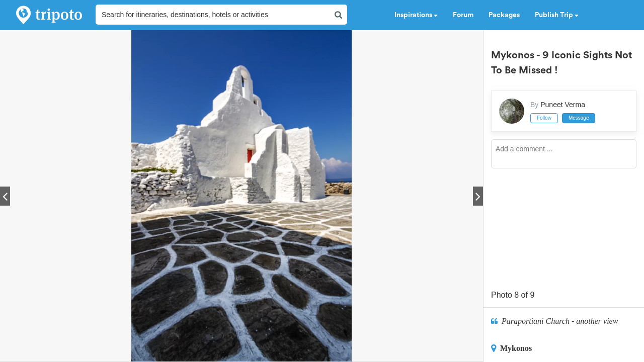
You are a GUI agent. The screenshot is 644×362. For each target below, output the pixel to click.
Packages (504, 15)
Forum (463, 15)
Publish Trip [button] (557, 15)
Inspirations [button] (416, 15)
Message (579, 118)
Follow (544, 118)
